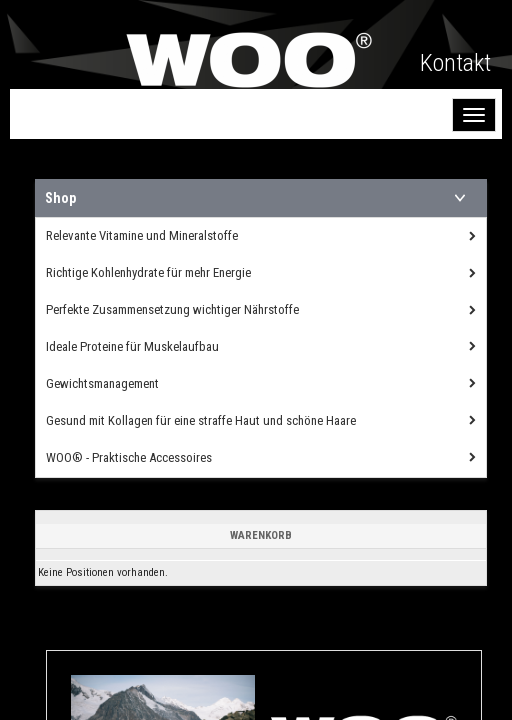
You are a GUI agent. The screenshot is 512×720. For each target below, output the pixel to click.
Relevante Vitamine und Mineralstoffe (142, 235)
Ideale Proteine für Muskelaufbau (132, 346)
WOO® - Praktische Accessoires (129, 457)
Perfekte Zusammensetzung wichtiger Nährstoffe (172, 309)
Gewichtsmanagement (102, 383)
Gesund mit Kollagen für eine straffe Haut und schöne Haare (201, 420)
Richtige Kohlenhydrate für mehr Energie (148, 272)
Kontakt (455, 63)
